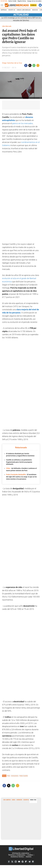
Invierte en (12, 10)
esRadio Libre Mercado (24, 10)
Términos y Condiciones (17, 855)
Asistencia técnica (17, 857)
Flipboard (26, 862)
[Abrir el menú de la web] (3, 5)
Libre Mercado (7, 26)
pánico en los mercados (22, 123)
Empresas (4, 10)
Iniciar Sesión (40, 5)
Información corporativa (21, 853)
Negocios (35, 10)
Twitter (12, 862)
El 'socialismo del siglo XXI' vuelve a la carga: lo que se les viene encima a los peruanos (21, 477)
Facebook (9, 862)
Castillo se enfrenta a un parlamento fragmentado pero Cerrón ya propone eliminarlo (19, 462)
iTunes (33, 862)
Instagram (16, 862)
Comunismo (15, 776)
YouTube (19, 862)
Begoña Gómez (22, 1)
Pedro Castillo (24, 776)
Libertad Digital (21, 849)
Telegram (29, 862)
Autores (29, 857)
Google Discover (23, 862)
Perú (9, 776)
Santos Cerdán (12, 1)
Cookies (30, 855)
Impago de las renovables (34, 1)
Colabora (33, 5)
